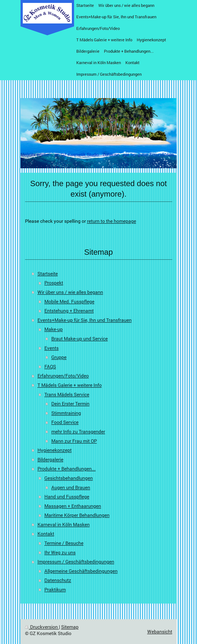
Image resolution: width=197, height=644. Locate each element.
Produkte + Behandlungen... (67, 469)
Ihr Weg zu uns (60, 552)
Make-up (54, 329)
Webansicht (160, 631)
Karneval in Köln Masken (64, 524)
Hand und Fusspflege (67, 497)
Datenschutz (58, 580)
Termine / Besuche (64, 543)
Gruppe (59, 357)
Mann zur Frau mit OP (74, 441)
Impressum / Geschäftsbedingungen (76, 562)
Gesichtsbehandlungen (69, 478)
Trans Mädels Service (67, 394)
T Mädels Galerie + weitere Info (70, 385)
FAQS (50, 366)
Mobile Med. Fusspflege (69, 301)
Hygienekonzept (55, 450)
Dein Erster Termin (70, 404)
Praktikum (55, 589)
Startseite (48, 274)
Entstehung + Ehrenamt (69, 311)
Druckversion (42, 627)
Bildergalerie (50, 459)
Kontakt (46, 534)
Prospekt (54, 283)
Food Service (65, 422)
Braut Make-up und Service (80, 339)
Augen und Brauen (71, 487)
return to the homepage (112, 221)
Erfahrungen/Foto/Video (63, 376)
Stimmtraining (66, 413)
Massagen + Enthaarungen (73, 506)
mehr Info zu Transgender (78, 431)
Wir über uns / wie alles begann (70, 292)
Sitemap (70, 627)
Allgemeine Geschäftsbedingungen (81, 571)
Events (52, 348)
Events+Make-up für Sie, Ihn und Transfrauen (85, 320)
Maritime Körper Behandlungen (77, 515)
